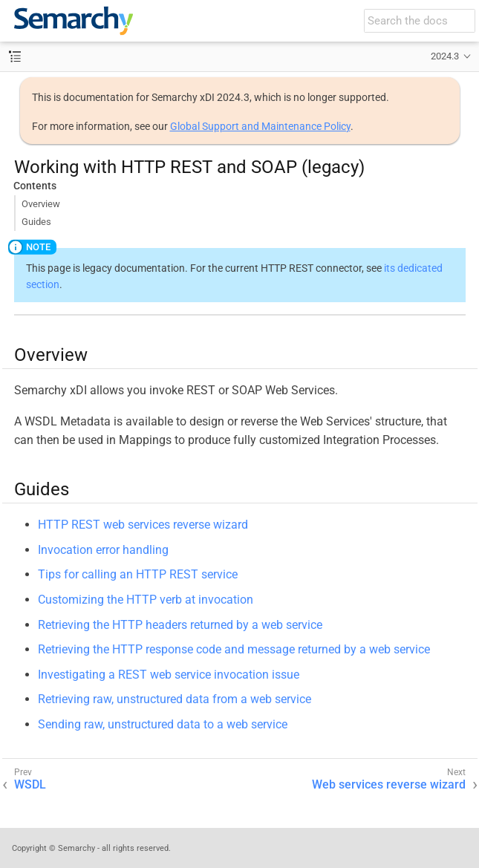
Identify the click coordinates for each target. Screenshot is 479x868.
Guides (36, 222)
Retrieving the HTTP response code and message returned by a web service (234, 649)
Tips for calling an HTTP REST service (138, 574)
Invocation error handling (103, 550)
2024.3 (445, 56)
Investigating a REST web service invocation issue (169, 675)
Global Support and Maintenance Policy (260, 126)
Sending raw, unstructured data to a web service (163, 724)
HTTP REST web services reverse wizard (143, 525)
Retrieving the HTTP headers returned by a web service (180, 625)
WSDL (30, 784)
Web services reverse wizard (389, 784)
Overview (41, 204)
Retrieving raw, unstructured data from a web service (175, 699)
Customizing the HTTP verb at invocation (146, 600)
